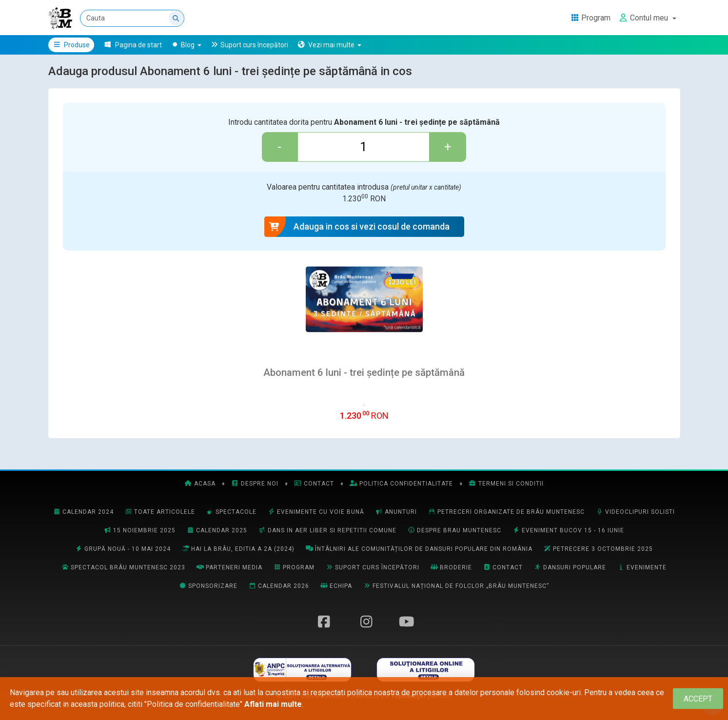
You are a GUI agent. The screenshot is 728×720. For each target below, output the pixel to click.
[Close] (698, 699)
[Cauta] (133, 18)
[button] (329, 45)
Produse (71, 45)
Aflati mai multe (273, 704)
